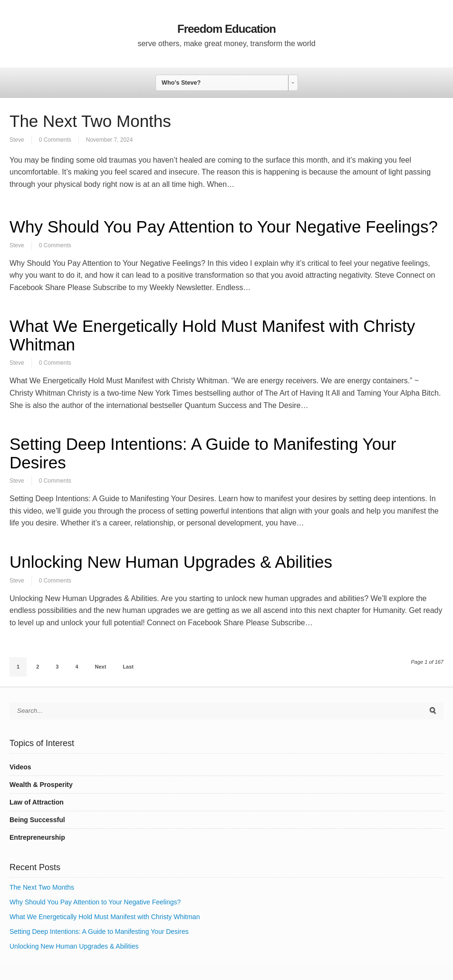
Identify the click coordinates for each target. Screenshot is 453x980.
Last (128, 667)
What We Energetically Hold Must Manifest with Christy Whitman (212, 335)
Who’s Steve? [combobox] (181, 83)
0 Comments (55, 140)
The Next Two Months (90, 121)
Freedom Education (226, 29)
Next (101, 667)
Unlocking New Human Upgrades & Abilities (171, 562)
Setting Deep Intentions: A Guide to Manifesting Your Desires (203, 453)
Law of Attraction (37, 802)
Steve (17, 140)
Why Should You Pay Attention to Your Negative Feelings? (224, 227)
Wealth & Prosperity (41, 785)
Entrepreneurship (37, 837)
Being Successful (37, 820)
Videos (20, 767)
